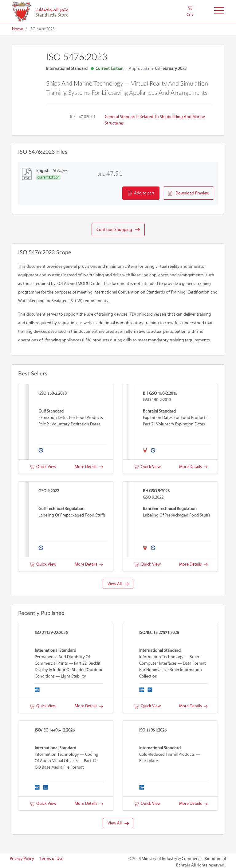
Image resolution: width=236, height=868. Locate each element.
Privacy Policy (22, 859)
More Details (89, 467)
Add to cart (141, 193)
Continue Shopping (118, 230)
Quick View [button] (43, 467)
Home (18, 29)
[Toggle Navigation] (219, 12)
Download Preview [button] (189, 193)
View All (118, 584)
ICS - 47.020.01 (83, 117)
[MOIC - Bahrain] (40, 12)
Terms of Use (51, 859)
